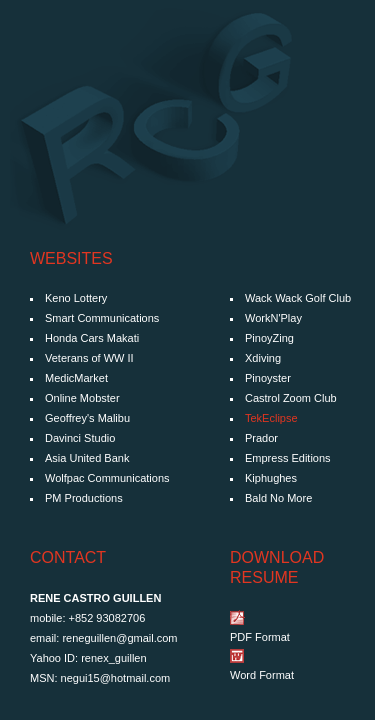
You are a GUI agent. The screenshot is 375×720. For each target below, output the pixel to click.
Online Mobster (82, 398)
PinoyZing (269, 338)
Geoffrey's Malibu (87, 418)
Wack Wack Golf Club (298, 298)
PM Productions (84, 498)
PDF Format (260, 637)
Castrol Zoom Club (291, 398)
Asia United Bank (87, 458)
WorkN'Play (273, 318)
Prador (261, 438)
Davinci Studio (80, 438)
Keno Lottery (76, 298)
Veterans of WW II (89, 358)
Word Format (262, 675)
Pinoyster (268, 378)
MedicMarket (76, 378)
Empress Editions (288, 458)
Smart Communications (102, 318)
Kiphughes (271, 478)
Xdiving (263, 358)
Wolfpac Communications (107, 478)
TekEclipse (271, 418)
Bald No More (278, 498)
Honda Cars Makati (92, 338)
